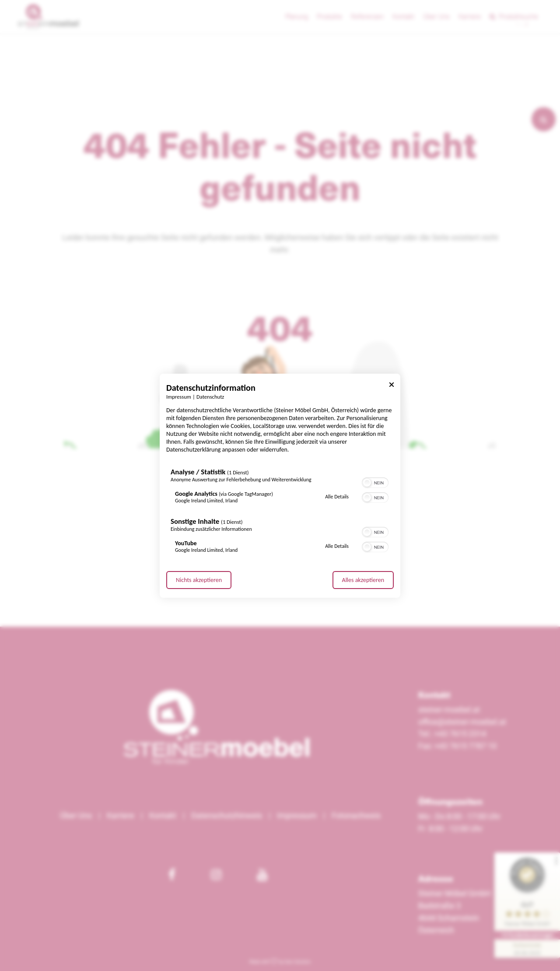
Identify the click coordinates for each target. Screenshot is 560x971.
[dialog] (280, 485)
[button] (367, 483)
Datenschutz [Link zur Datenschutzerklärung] (210, 396)
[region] (280, 512)
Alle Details (337, 497)
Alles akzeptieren (363, 580)
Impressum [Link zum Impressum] (179, 396)
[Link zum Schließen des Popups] (392, 386)
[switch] (375, 482)
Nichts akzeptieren (199, 580)
